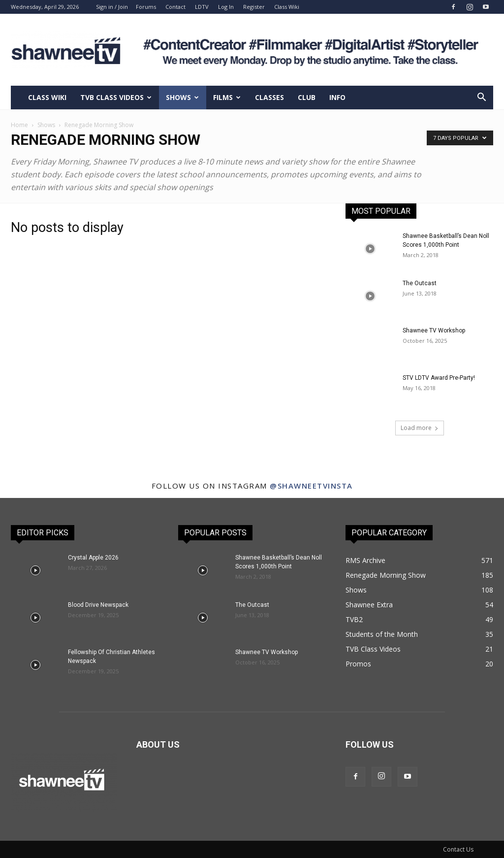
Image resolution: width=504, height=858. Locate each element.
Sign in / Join (112, 7)
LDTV (202, 7)
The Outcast (420, 283)
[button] (481, 98)
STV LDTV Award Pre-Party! (439, 378)
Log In (226, 7)
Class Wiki (287, 7)
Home (19, 125)
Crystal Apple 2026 (93, 558)
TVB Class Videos (116, 97)
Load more (420, 428)
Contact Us (458, 849)
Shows (182, 97)
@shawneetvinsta (311, 486)
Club (307, 97)
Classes (269, 97)
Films (227, 97)
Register (254, 7)
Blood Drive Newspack (98, 605)
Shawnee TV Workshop (434, 330)
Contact (175, 7)
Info (337, 97)
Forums (146, 7)
